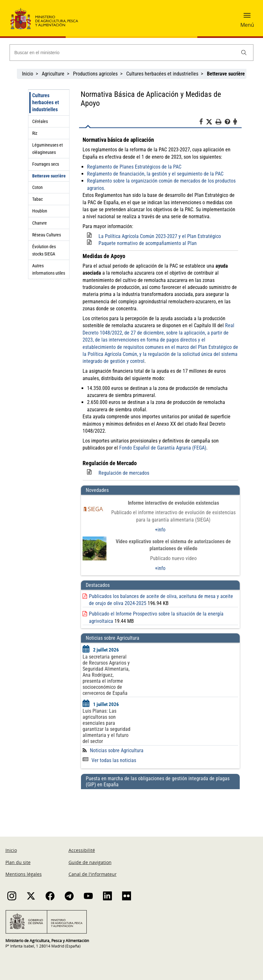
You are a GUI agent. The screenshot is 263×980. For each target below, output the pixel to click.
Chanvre (40, 223)
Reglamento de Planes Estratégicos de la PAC (134, 167)
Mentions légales (24, 874)
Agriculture (53, 74)
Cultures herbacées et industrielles (162, 74)
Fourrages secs (46, 164)
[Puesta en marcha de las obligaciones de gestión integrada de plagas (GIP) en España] (160, 807)
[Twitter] (211, 122)
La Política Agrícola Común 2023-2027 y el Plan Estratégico (160, 236)
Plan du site (18, 862)
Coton (37, 187)
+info (160, 530)
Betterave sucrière (49, 176)
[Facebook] (203, 123)
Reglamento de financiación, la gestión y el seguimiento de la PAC (155, 174)
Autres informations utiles (49, 269)
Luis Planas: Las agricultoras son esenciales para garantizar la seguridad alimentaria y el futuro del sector (106, 726)
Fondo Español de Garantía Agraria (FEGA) (163, 448)
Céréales (40, 121)
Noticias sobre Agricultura (117, 750)
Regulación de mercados (124, 473)
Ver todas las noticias (109, 760)
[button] (247, 18)
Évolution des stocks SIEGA (44, 250)
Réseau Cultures (47, 235)
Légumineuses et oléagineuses (47, 148)
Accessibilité (82, 850)
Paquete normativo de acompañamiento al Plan (148, 243)
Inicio (28, 74)
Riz (35, 133)
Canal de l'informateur (93, 874)
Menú (247, 25)
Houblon (40, 211)
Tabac (37, 199)
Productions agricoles (95, 74)
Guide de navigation (90, 862)
